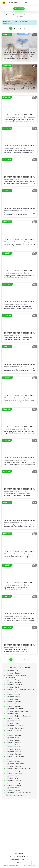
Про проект (19, 853)
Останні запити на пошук (15, 795)
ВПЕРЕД (28, 28)
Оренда (8, 15)
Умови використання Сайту (19, 859)
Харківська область (27, 15)
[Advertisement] (19, 821)
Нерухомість (12, 671)
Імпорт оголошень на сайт (20, 856)
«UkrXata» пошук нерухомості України (24, 866)
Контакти (20, 862)
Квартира (16, 15)
